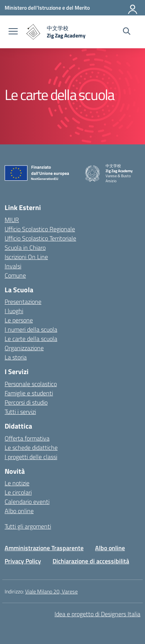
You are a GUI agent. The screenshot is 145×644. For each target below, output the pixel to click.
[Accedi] (133, 8)
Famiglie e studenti (29, 393)
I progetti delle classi (31, 457)
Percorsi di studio (26, 402)
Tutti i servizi (20, 412)
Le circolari (18, 492)
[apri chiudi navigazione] (13, 32)
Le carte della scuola (31, 339)
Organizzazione (24, 348)
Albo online (19, 511)
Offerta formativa (27, 438)
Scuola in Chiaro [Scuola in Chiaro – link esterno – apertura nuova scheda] (25, 247)
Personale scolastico (31, 384)
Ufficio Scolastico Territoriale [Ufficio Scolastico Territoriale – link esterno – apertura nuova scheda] (40, 238)
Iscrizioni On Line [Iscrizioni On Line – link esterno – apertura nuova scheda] (26, 257)
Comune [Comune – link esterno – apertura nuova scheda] (15, 275)
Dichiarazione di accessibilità (91, 561)
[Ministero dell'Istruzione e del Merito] (47, 8)
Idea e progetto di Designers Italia (97, 614)
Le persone (19, 320)
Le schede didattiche (31, 447)
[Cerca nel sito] (127, 32)
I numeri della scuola (31, 329)
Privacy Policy (23, 561)
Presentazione (23, 302)
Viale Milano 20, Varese (51, 591)
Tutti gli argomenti (28, 526)
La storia (16, 357)
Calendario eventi (27, 502)
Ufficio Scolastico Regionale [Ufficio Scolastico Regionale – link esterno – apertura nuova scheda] (40, 229)
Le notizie (17, 483)
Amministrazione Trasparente (44, 548)
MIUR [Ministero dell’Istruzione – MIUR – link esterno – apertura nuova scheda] (12, 220)
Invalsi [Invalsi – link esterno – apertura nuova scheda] (13, 266)
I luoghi (14, 311)
